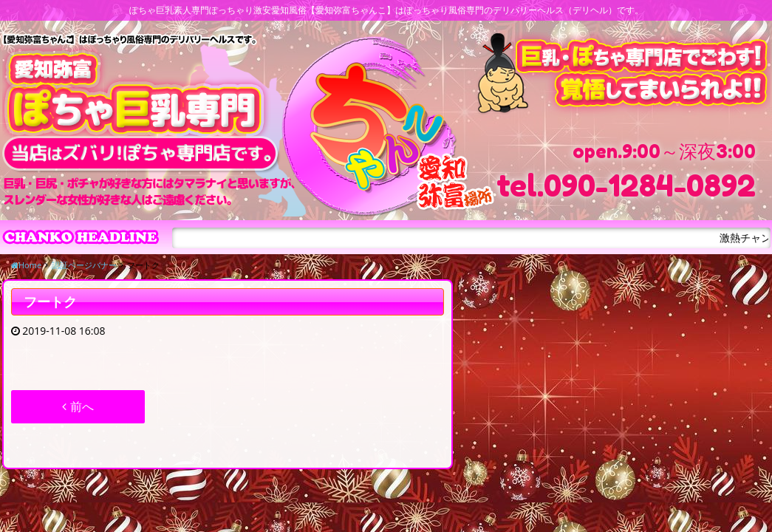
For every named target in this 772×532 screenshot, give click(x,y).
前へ (78, 406)
